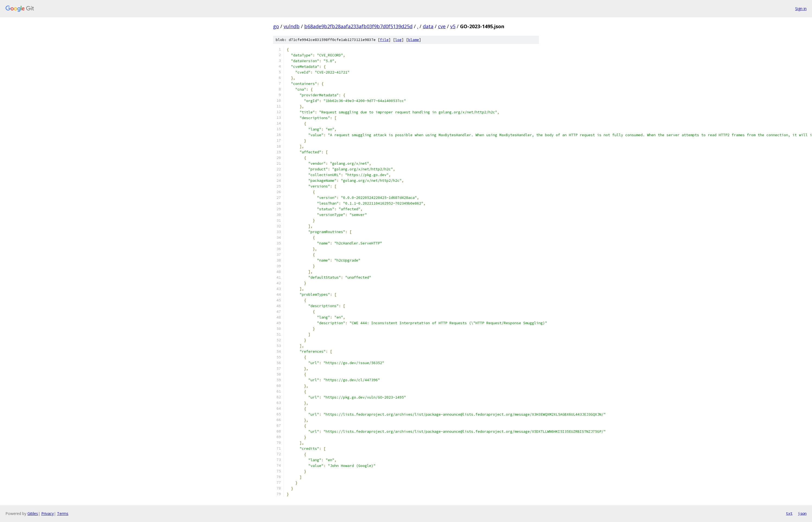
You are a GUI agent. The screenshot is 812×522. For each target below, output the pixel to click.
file (384, 40)
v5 (453, 26)
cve (442, 26)
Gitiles (33, 513)
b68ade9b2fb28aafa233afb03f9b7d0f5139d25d (358, 26)
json (802, 513)
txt (789, 513)
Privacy (47, 513)
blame (414, 40)
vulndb (292, 26)
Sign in (801, 9)
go (276, 26)
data (428, 26)
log (398, 40)
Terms (63, 513)
